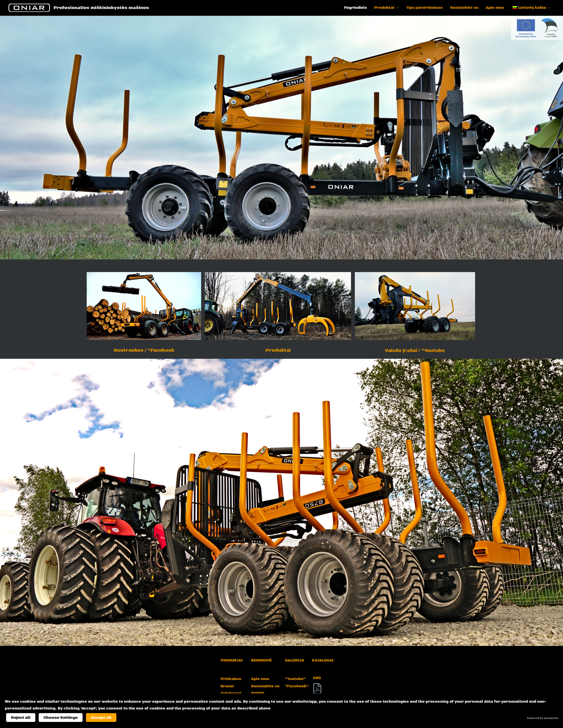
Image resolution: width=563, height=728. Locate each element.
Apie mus (495, 8)
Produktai (384, 8)
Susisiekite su (464, 8)
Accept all (101, 718)
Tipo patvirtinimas (424, 8)
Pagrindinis (356, 8)
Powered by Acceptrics (543, 718)
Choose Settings (61, 718)
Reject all (21, 718)
